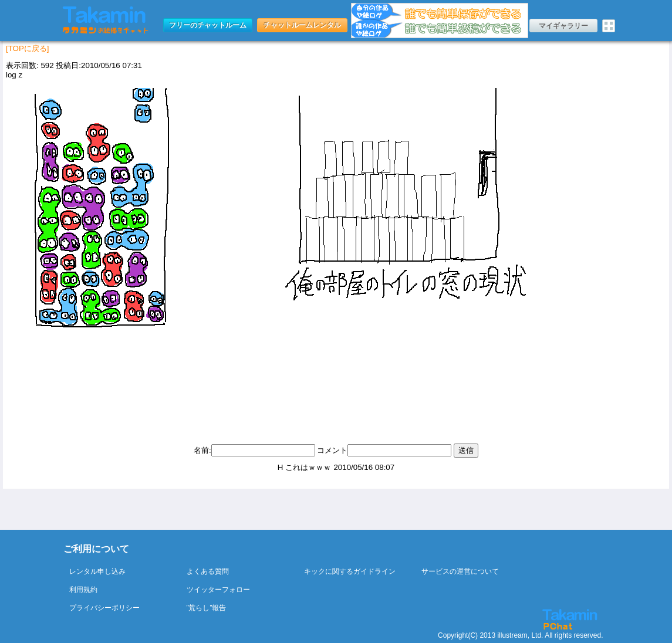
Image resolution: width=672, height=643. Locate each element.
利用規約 (83, 590)
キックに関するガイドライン (350, 571)
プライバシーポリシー (104, 608)
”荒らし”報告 (207, 608)
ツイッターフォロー (218, 590)
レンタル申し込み (97, 571)
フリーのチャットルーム (208, 25)
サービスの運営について (460, 571)
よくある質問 (208, 571)
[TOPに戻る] (28, 48)
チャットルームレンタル (302, 25)
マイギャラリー (563, 26)
